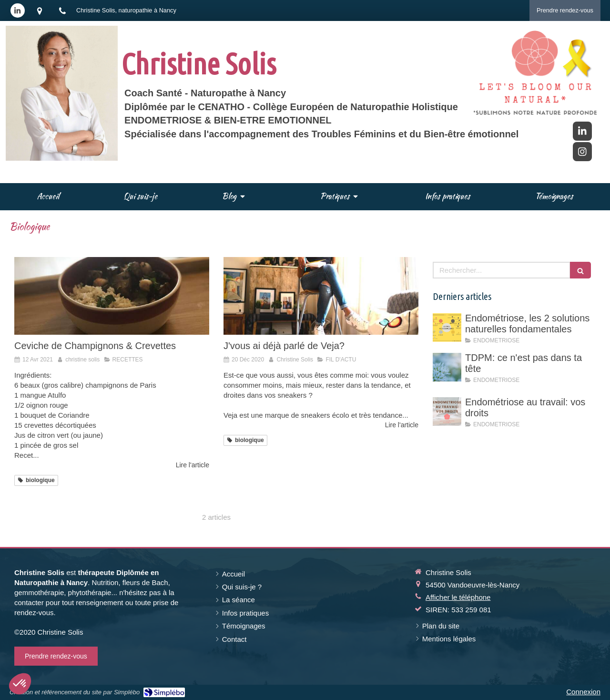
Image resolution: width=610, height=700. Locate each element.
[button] (20, 684)
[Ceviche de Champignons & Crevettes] (112, 296)
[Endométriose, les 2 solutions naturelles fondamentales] (447, 328)
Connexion (583, 692)
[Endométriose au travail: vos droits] (447, 412)
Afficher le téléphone (458, 597)
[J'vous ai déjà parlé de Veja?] (321, 296)
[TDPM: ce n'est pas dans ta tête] (447, 367)
